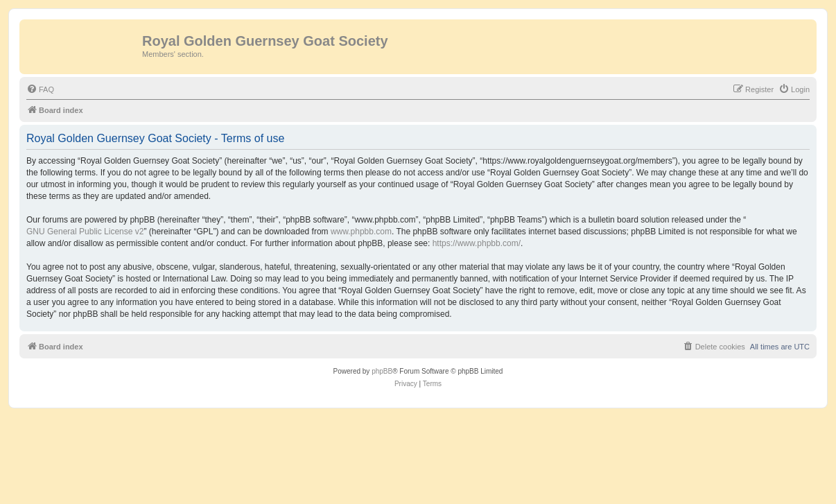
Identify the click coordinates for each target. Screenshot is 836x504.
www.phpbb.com (361, 232)
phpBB (382, 371)
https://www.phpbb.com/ (477, 243)
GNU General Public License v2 (85, 232)
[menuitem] (40, 89)
